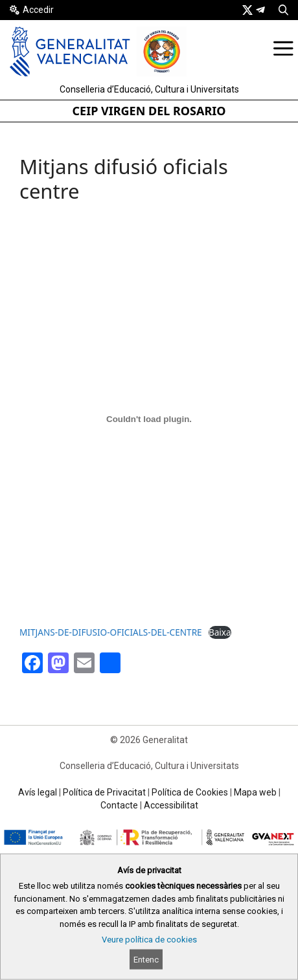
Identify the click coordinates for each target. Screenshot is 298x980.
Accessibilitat (171, 805)
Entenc (146, 960)
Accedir (38, 10)
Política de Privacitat (104, 792)
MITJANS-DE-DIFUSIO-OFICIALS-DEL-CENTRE (111, 632)
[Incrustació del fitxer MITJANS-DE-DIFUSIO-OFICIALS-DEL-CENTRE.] (149, 419)
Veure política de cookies (149, 940)
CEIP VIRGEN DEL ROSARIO (149, 111)
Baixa (220, 632)
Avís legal (38, 792)
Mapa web (255, 792)
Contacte (119, 805)
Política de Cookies (190, 792)
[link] (247, 10)
